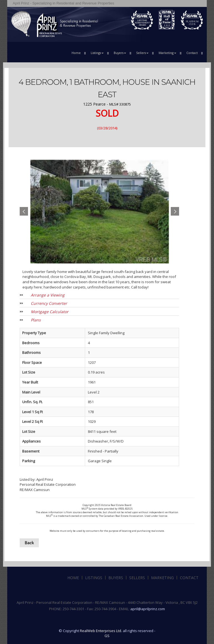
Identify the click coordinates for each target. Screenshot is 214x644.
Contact (192, 53)
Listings (94, 578)
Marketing (162, 578)
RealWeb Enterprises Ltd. (101, 631)
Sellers (137, 578)
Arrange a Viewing (48, 295)
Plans (36, 320)
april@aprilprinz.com (148, 609)
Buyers (116, 578)
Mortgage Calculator (50, 312)
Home (76, 53)
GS (107, 636)
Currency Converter (49, 303)
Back (29, 543)
